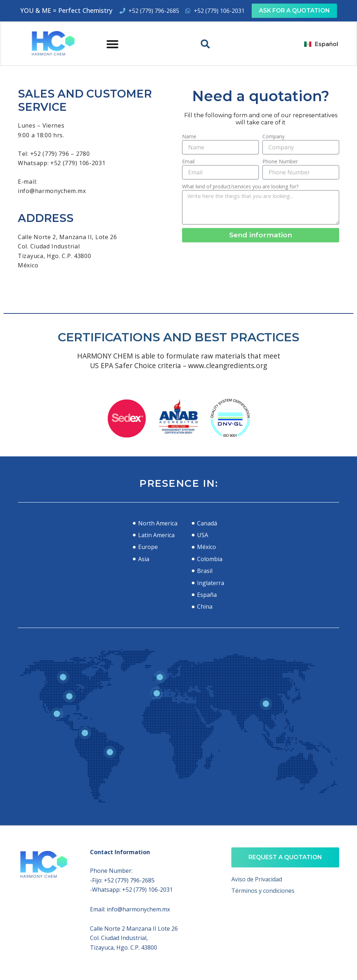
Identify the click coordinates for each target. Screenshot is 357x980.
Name (189, 136)
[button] (112, 44)
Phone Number (280, 161)
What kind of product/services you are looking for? (240, 186)
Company (273, 136)
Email (188, 161)
